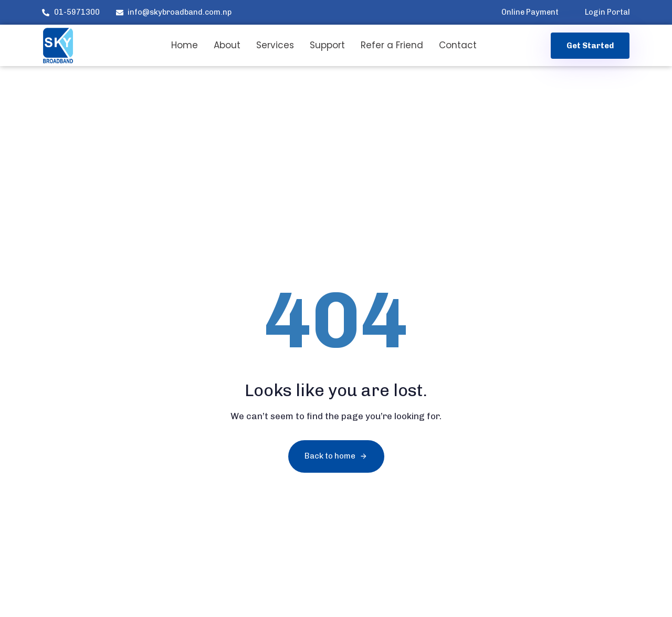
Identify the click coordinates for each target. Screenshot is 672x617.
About (227, 45)
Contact (458, 45)
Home (185, 45)
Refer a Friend (392, 45)
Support (327, 45)
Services (275, 45)
